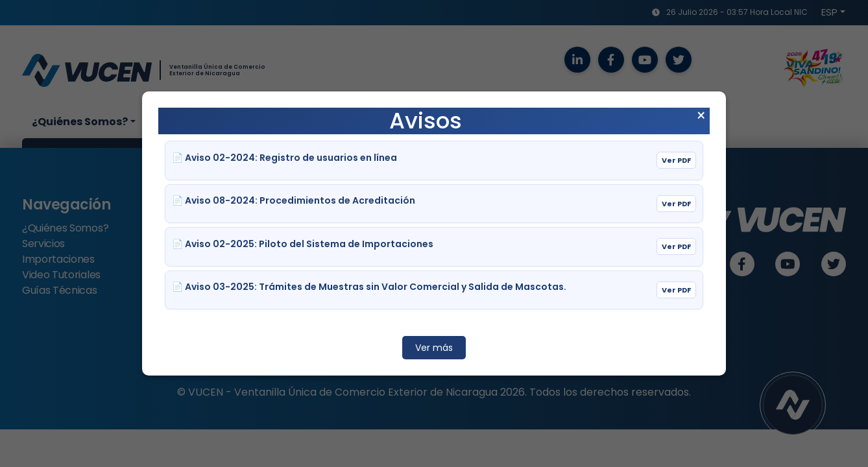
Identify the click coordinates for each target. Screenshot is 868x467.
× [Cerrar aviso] (701, 116)
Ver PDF (676, 160)
